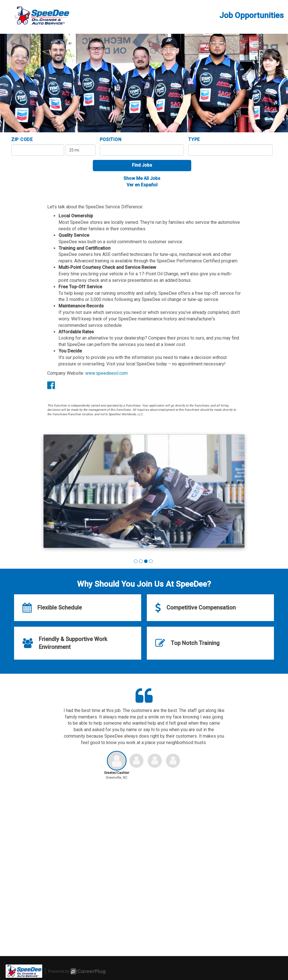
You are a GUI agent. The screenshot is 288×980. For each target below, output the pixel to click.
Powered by (77, 971)
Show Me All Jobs (142, 178)
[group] (144, 492)
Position (111, 139)
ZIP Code (22, 139)
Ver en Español (142, 185)
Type (194, 139)
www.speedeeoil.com (106, 373)
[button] (136, 561)
